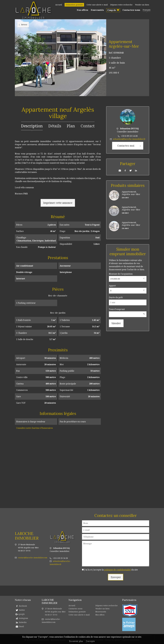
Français (147, 10)
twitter (22, 610)
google (22, 614)
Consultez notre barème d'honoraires (34, 428)
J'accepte (90, 641)
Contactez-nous (131, 10)
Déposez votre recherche (121, 5)
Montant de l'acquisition (121, 274)
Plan (71, 126)
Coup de (112, 10)
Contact (88, 126)
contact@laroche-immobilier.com (33, 558)
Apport (112, 286)
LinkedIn (136, 171)
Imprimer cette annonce (58, 203)
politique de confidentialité (117, 570)
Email (21, 626)
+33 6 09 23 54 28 (129, 136)
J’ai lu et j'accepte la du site (111, 570)
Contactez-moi (126, 146)
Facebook (125, 171)
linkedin (23, 622)
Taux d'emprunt (117, 309)
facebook (23, 606)
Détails (55, 126)
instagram (24, 618)
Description (32, 126)
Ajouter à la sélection (148, 22)
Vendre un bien (142, 5)
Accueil (59, 5)
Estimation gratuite (74, 5)
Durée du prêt (116, 297)
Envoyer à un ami (120, 171)
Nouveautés (97, 10)
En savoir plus (76, 641)
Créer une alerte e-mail (97, 5)
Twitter (131, 171)
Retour (24, 25)
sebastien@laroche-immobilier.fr (129, 139)
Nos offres (82, 10)
